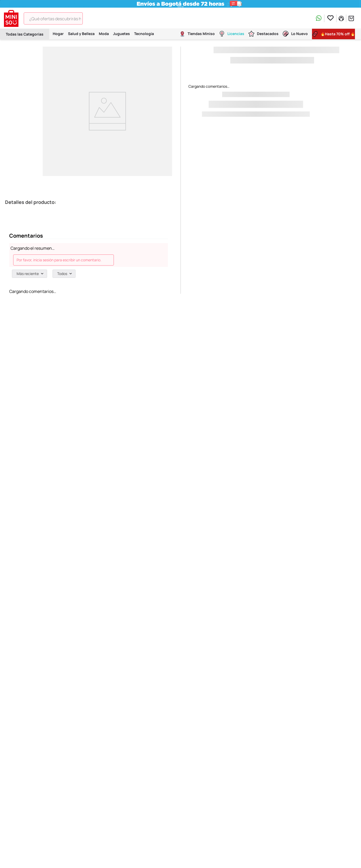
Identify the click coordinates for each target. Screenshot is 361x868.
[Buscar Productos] (90, 18)
